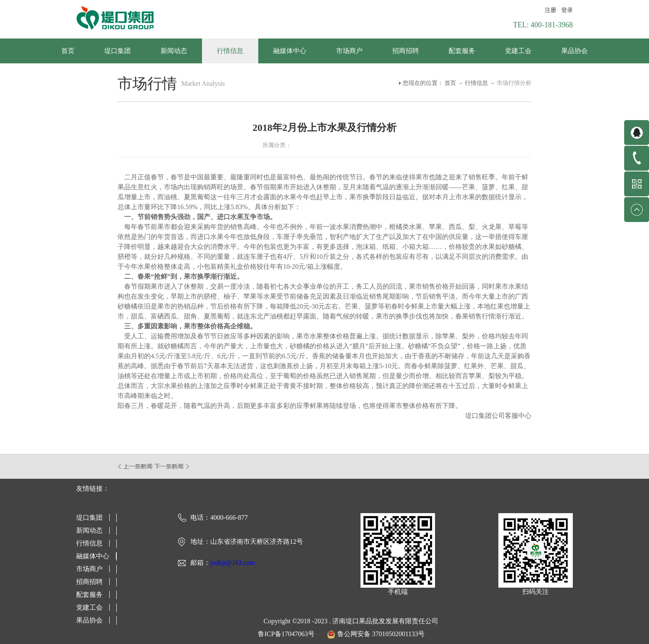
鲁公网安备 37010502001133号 (381, 634)
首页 (68, 51)
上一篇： (136, 466)
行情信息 (476, 83)
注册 (550, 10)
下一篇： (172, 466)
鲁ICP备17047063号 (286, 634)
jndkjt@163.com (233, 563)
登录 (567, 10)
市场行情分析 (514, 83)
